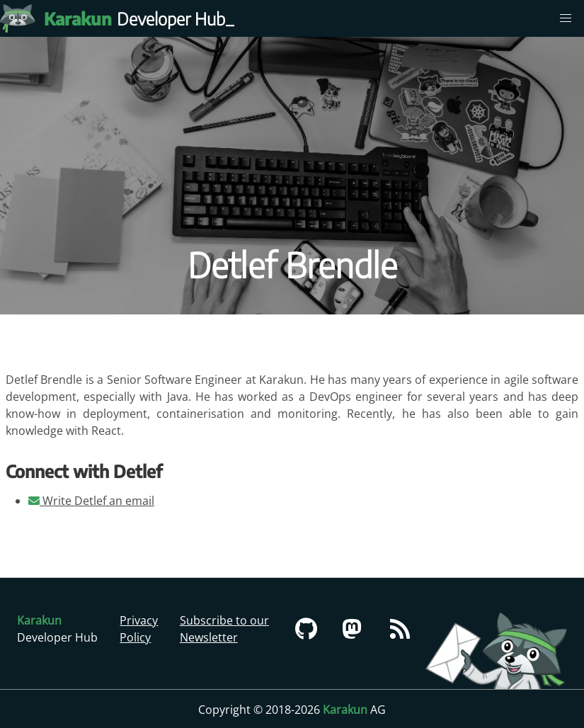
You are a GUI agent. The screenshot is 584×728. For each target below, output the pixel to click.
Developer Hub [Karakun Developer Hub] (142, 18)
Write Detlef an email (91, 501)
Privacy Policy (139, 629)
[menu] (566, 18)
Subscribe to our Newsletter (224, 629)
